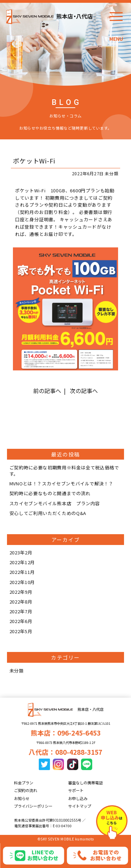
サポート (76, 790)
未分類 (17, 671)
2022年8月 (21, 602)
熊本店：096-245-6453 (66, 733)
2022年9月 (21, 592)
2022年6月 (21, 621)
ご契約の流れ (26, 790)
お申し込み (78, 798)
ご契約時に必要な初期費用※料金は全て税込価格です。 (64, 471)
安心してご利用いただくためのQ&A (48, 513)
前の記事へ (47, 391)
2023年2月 (21, 552)
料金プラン (24, 783)
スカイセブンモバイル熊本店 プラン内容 (55, 503)
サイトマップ (80, 806)
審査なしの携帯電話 (85, 783)
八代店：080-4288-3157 (65, 752)
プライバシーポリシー (33, 806)
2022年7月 (21, 611)
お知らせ (22, 798)
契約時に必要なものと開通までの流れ (50, 493)
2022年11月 (22, 572)
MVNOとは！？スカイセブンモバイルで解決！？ (61, 483)
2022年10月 (22, 582)
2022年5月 (21, 631)
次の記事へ (84, 391)
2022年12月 (22, 562)
